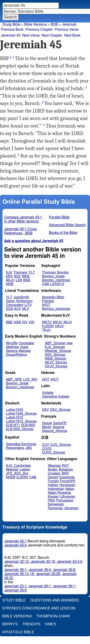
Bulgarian (66, 470)
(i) (10, 57)
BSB (27, 280)
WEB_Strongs (55, 359)
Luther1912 (14, 417)
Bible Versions (36, 25)
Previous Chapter (39, 30)
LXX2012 (57, 284)
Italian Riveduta (59, 493)
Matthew (12, 347)
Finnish (53, 481)
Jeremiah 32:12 (17, 562)
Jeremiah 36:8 (64, 570)
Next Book (72, 35)
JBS (28, 448)
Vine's (50, 624)
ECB (9, 309)
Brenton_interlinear (56, 280)
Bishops (25, 351)
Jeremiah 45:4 (15, 545)
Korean (53, 497)
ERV (9, 276)
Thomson (20, 272)
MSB (10, 284)
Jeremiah (69, 25)
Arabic (53, 470)
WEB (26, 276)
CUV (46, 445)
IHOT (46, 305)
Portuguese (65, 500)
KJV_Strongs (55, 347)
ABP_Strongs (55, 343)
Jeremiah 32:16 (43, 562)
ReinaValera (15, 448)
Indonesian (56, 489)
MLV (25, 309)
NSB (17, 322)
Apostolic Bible (18, 632)
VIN (31, 322)
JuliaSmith (21, 297)
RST (66, 466)
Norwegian (56, 504)
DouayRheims (16, 355)
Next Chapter (52, 35)
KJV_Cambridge (18, 466)
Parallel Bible (59, 217)
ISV (25, 322)
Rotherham (24, 301)
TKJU (46, 330)
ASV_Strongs (55, 355)
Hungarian (67, 485)
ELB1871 (13, 425)
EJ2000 (22, 477)
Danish (53, 477)
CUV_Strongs (60, 445)
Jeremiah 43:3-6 (70, 562)
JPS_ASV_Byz (17, 473)
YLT (32, 272)
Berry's (10, 624)
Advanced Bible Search (67, 225)
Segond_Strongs (55, 431)
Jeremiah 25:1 (15, 586)
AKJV (10, 280)
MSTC (47, 322)
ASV (17, 276)
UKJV (59, 326)
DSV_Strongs (60, 410)
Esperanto (67, 477)
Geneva (12, 351)
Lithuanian (67, 497)
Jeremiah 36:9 (15, 590)
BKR (65, 473)
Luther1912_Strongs (21, 421)
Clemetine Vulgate (56, 397)
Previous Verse (67, 30)
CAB (46, 284)
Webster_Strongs (58, 351)
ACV (18, 309)
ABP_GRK (14, 380)
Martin (47, 427)
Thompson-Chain (53, 616)
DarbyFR (60, 423)
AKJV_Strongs (56, 362)
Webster (12, 470)
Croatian (54, 473)
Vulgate (48, 393)
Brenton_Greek (53, 276)
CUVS (47, 449)
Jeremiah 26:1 (40, 586)
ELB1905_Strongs (20, 429)
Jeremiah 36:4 (40, 570)
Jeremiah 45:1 (15, 541)
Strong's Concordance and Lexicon (39, 608)
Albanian (54, 466)
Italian (70, 489)
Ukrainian (71, 508)
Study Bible (11, 25)
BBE (9, 322)
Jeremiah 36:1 (15, 570)
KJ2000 (48, 326)
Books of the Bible (63, 233)
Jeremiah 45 (11, 35)
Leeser (25, 470)
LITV (28, 305)
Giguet (47, 423)
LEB (19, 280)
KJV (9, 272)
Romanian (56, 508)
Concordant (15, 305)
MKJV (58, 322)
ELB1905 (28, 425)
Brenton (63, 272)
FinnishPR (67, 481)
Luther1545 (14, 410)
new (70, 343)
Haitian (53, 485)
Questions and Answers (54, 600)
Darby (10, 301)
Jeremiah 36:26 (48, 574)
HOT (46, 380)
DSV (46, 410)
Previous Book (12, 30)
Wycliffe (12, 343)
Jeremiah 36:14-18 (19, 574)
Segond (58, 427)
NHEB (11, 477)
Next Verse (31, 35)
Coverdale (26, 343)
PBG (52, 500)
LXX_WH (30, 380)
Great (24, 347)
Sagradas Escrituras (21, 444)
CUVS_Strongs (54, 452)
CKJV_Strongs (56, 366)
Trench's (31, 624)
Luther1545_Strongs (21, 414)
